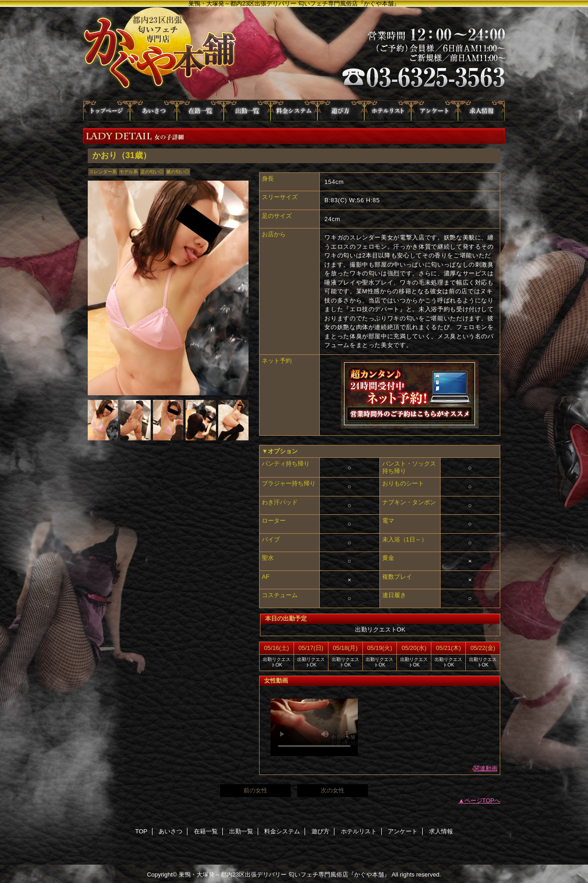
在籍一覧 (200, 111)
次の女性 (333, 790)
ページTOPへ (483, 800)
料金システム (294, 111)
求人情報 (481, 111)
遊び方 (341, 111)
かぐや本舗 (294, 54)
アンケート (435, 111)
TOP (107, 111)
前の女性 (255, 790)
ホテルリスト (388, 111)
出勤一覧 (247, 111)
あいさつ (153, 111)
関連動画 (486, 768)
